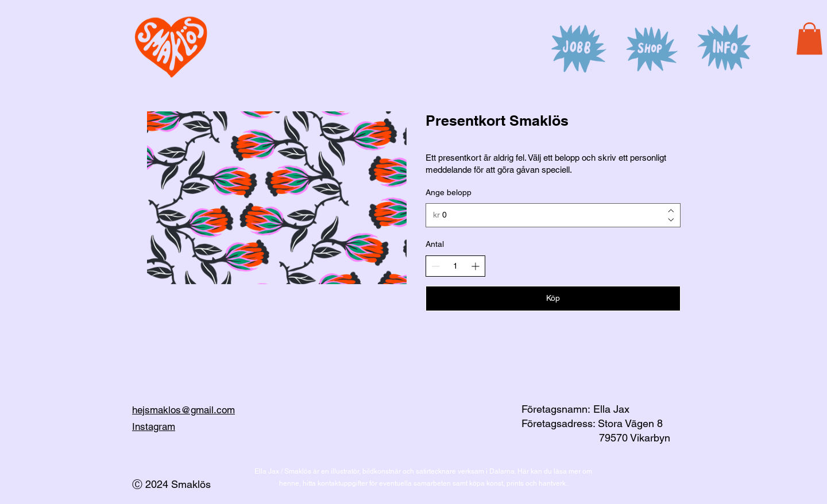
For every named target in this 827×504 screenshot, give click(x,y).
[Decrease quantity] (436, 266)
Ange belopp (449, 192)
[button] (809, 38)
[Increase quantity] (475, 266)
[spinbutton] (455, 266)
